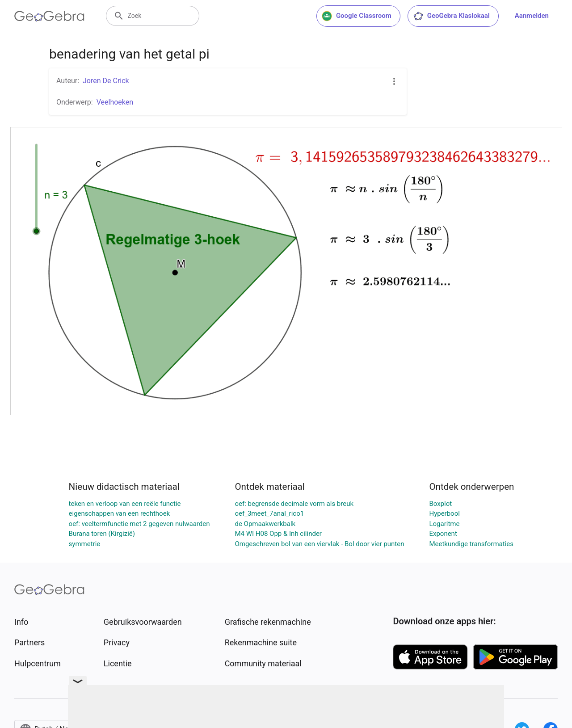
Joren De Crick (106, 81)
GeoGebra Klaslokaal (451, 16)
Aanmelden (532, 16)
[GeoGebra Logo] (49, 16)
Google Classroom (357, 16)
